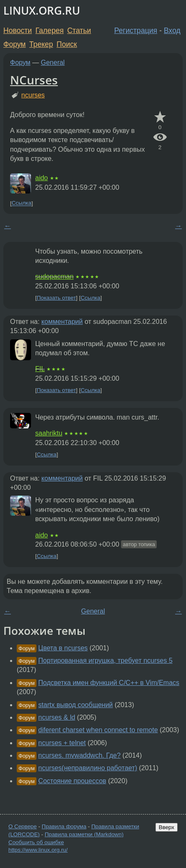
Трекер (41, 44)
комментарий (62, 322)
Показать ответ (57, 298)
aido (41, 178)
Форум (14, 44)
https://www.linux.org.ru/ (38, 850)
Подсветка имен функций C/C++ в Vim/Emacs (109, 683)
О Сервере (23, 826)
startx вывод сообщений (75, 705)
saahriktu (49, 433)
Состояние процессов (72, 781)
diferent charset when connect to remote (98, 730)
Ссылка (22, 203)
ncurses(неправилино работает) (88, 768)
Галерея (50, 31)
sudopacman (54, 276)
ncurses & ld (57, 717)
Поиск (67, 44)
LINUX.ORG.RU (42, 11)
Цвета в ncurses (63, 648)
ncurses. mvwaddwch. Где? (79, 755)
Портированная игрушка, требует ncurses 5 (105, 661)
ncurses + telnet (62, 743)
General (53, 62)
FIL (40, 369)
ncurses (33, 95)
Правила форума (64, 826)
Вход (172, 31)
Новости (18, 31)
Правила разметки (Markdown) (84, 834)
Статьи (79, 31)
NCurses (34, 80)
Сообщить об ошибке (36, 842)
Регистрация (136, 31)
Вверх (167, 827)
